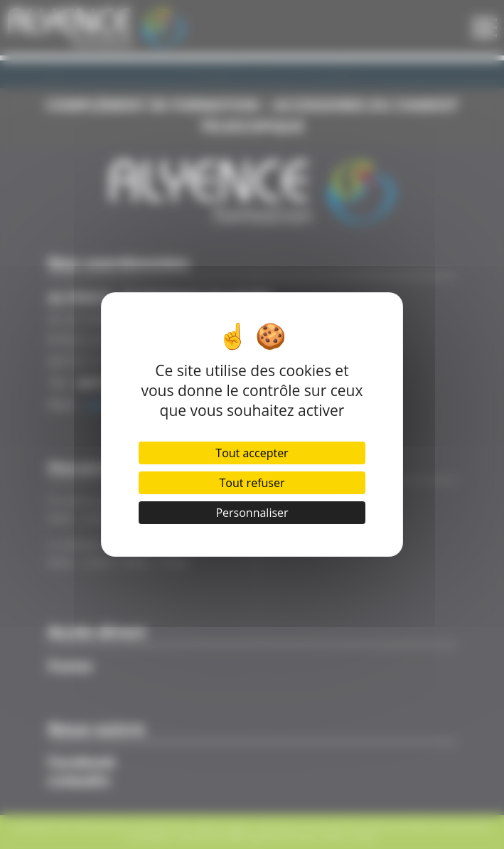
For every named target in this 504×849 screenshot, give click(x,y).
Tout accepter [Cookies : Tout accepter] (252, 453)
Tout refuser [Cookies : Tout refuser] (252, 483)
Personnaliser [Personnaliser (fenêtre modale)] (252, 513)
